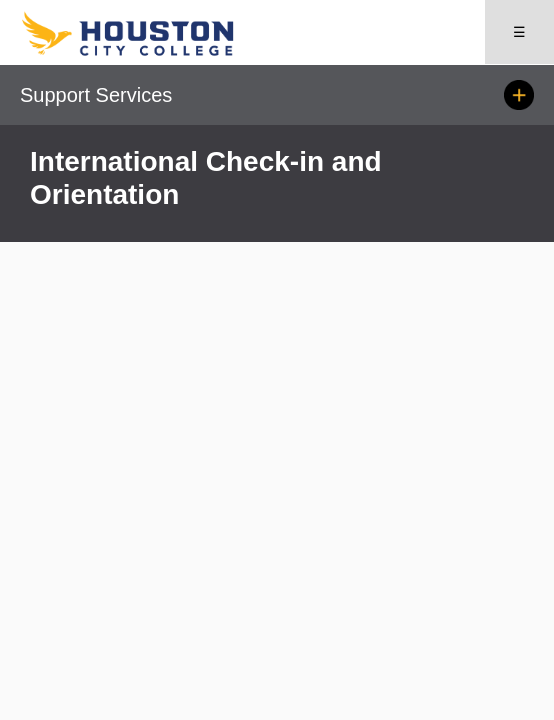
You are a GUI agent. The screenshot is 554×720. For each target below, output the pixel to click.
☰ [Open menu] (519, 32)
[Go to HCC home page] (148, 51)
